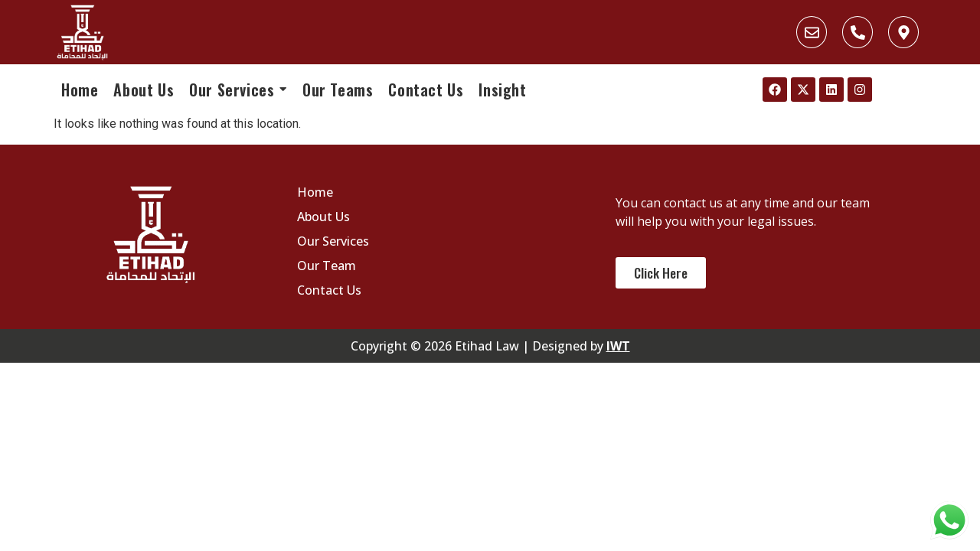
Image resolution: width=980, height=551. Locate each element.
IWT (618, 346)
